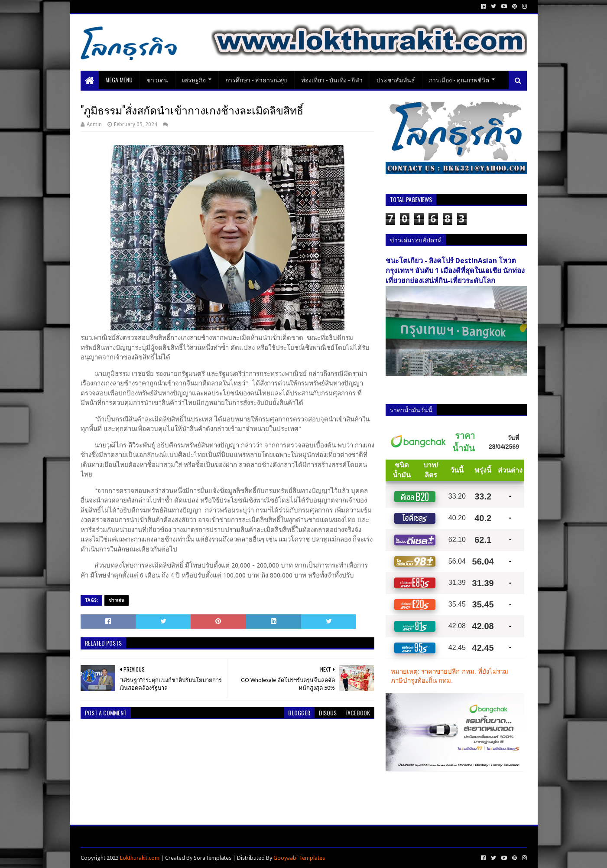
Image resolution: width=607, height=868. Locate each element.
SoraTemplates (213, 858)
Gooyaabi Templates (299, 858)
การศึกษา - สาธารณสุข (256, 80)
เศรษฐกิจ (194, 80)
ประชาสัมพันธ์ (396, 80)
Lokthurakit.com (140, 858)
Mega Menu (119, 80)
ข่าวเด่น (157, 80)
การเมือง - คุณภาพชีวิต (459, 80)
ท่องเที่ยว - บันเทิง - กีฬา (332, 80)
